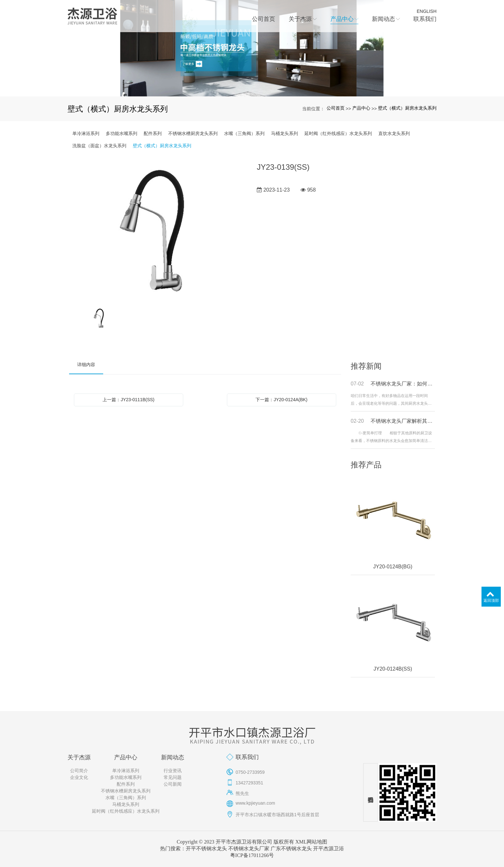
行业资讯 (173, 771)
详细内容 (86, 365)
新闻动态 (173, 757)
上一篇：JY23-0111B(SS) (128, 400)
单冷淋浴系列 (86, 133)
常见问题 (173, 777)
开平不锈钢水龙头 (206, 849)
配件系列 (153, 133)
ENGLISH (427, 11)
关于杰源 (79, 757)
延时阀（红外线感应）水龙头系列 (338, 133)
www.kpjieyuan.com (255, 803)
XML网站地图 (311, 842)
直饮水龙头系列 (394, 133)
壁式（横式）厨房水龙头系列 (407, 108)
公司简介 (79, 771)
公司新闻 (173, 784)
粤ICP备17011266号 (252, 855)
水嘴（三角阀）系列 (244, 133)
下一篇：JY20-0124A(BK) (281, 400)
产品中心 (361, 108)
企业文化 (79, 777)
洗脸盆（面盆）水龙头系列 (99, 146)
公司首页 (336, 108)
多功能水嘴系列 (122, 133)
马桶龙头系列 (284, 133)
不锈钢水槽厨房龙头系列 (193, 133)
